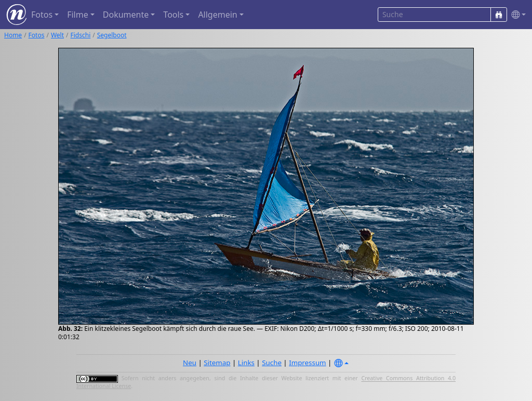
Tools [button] (173, 15)
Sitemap (217, 363)
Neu (190, 363)
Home (13, 35)
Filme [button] (78, 15)
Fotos (37, 35)
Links (246, 363)
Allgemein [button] (217, 15)
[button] (516, 15)
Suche (272, 363)
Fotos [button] (42, 15)
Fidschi (81, 35)
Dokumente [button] (126, 15)
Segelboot (112, 35)
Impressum (307, 363)
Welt (57, 35)
